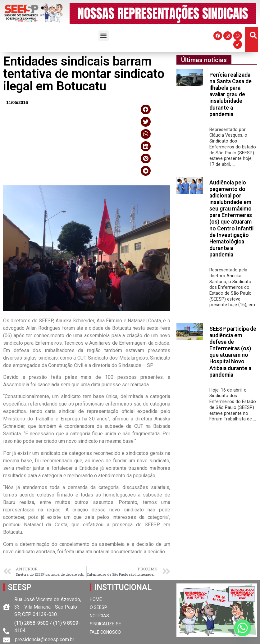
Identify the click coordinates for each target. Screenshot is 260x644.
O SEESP (98, 607)
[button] (104, 36)
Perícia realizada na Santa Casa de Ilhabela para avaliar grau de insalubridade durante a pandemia (230, 95)
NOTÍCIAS (99, 616)
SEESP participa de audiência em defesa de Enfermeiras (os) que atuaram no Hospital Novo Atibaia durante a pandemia (233, 352)
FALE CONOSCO (105, 632)
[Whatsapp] (243, 628)
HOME (96, 599)
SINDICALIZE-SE (105, 624)
